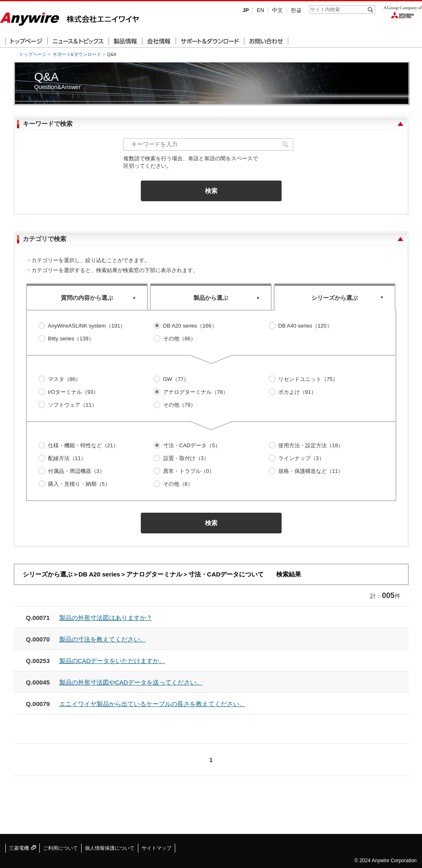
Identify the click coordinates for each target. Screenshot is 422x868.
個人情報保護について (110, 848)
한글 (296, 10)
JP (246, 10)
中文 (277, 10)
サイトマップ (157, 848)
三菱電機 (23, 848)
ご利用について (60, 848)
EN (260, 10)
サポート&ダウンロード (77, 54)
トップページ (33, 54)
